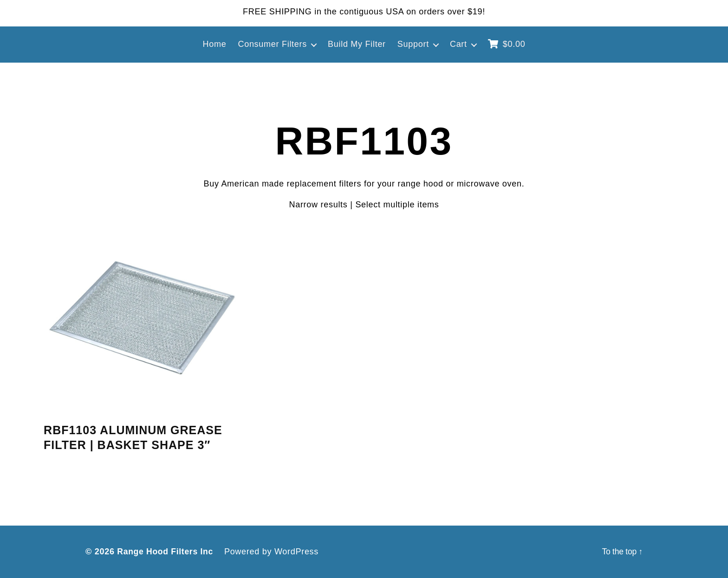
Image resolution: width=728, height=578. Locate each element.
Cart (458, 44)
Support (413, 44)
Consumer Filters (272, 44)
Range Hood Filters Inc (166, 552)
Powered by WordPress (274, 552)
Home (215, 44)
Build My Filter (357, 44)
